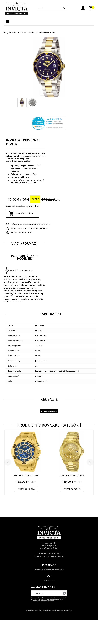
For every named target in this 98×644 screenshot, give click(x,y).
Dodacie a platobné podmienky (49, 570)
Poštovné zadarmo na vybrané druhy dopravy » (31, 224)
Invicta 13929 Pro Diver (72, 475)
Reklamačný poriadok (49, 579)
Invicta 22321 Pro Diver (26, 475)
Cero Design (68, 635)
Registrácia (49, 600)
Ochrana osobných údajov (49, 573)
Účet (49, 591)
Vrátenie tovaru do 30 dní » (22, 233)
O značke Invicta (49, 583)
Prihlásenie (49, 596)
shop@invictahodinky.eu (52, 556)
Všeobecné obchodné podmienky (49, 576)
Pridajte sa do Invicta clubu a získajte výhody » (30, 228)
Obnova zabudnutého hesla (49, 603)
